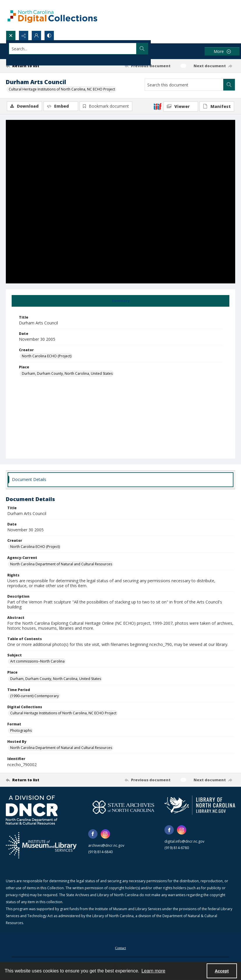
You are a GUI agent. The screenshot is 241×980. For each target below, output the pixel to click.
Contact (120, 949)
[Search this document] (184, 85)
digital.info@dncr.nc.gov (184, 842)
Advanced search (23, 59)
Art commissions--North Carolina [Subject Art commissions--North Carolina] (37, 662)
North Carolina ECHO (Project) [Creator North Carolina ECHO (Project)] (47, 357)
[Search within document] (229, 85)
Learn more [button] (153, 971)
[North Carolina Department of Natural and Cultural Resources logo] (32, 811)
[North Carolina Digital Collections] (52, 15)
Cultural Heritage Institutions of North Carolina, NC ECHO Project (62, 89)
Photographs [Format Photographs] (21, 731)
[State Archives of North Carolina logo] (124, 808)
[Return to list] (36, 66)
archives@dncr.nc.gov (106, 846)
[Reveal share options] (24, 35)
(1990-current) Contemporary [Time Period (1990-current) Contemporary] (34, 696)
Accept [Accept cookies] (222, 971)
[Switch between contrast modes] (49, 35)
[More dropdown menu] (222, 51)
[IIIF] (157, 106)
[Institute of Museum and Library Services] (41, 846)
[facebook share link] (93, 834)
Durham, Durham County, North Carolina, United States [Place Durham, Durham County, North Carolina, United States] (67, 374)
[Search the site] (97, 49)
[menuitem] (120, 948)
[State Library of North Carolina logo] (200, 806)
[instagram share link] (105, 834)
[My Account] (36, 35)
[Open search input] (11, 35)
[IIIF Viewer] (181, 106)
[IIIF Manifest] (217, 106)
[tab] (120, 301)
